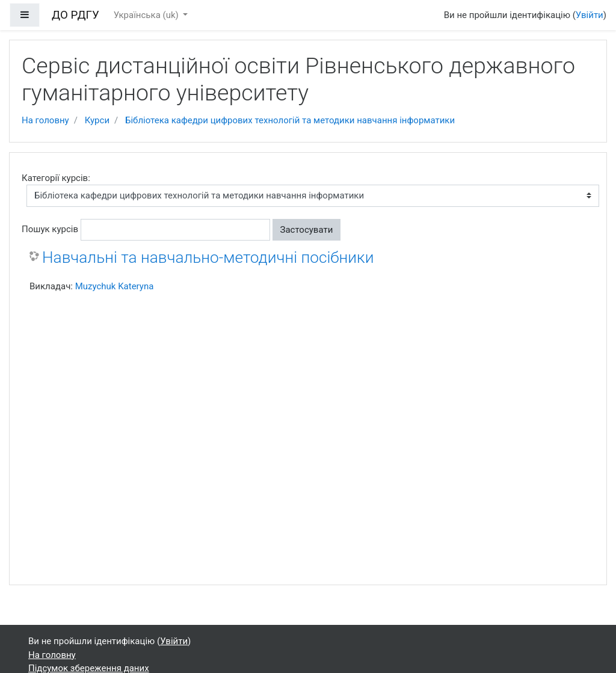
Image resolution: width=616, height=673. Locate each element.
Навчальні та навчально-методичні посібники (208, 257)
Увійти (590, 15)
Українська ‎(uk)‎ (147, 15)
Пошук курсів (50, 229)
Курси (97, 120)
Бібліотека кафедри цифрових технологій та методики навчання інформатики (290, 120)
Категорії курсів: (56, 178)
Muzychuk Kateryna (115, 286)
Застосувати (307, 230)
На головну (45, 120)
